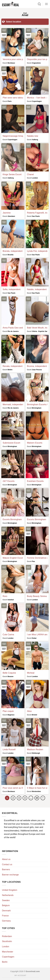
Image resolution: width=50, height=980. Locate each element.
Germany (6, 921)
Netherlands (8, 895)
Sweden (6, 900)
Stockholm (7, 941)
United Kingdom (10, 890)
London (6, 947)
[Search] (39, 4)
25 (37, 798)
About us (6, 859)
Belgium (6, 905)
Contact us (7, 864)
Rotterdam (7, 936)
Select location (12, 21)
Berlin (5, 962)
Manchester (8, 952)
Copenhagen (8, 957)
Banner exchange (10, 875)
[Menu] (46, 4)
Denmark (6, 911)
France (5, 916)
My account (20, 975)
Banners (6, 869)
